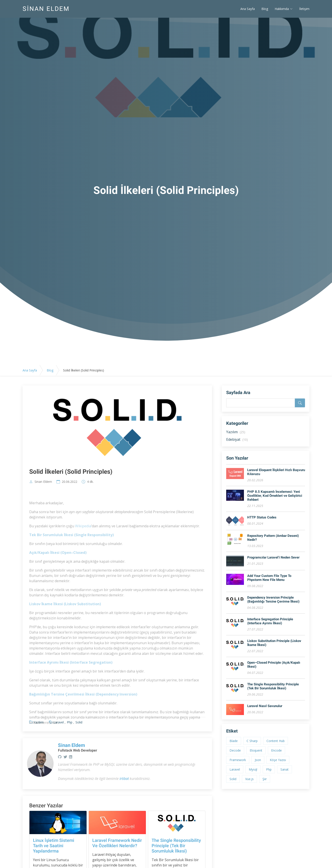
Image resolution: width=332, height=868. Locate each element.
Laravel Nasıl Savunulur (265, 706)
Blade (234, 741)
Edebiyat (237, 439)
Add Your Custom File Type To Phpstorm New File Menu (269, 578)
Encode (276, 750)
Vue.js (249, 779)
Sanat (285, 769)
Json (258, 760)
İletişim (304, 9)
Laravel (235, 769)
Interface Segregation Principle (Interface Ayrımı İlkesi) (270, 621)
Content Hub (276, 741)
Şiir (265, 779)
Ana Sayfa (248, 9)
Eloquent (256, 750)
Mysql (253, 769)
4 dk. (90, 482)
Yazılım (236, 432)
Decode (235, 750)
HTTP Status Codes (262, 517)
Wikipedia (83, 536)
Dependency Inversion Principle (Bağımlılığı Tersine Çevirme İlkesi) (273, 599)
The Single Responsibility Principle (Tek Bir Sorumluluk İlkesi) (176, 846)
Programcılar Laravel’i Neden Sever (273, 557)
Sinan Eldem (43, 482)
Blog (265, 9)
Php (269, 769)
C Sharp (252, 741)
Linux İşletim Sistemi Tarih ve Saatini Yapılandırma (54, 846)
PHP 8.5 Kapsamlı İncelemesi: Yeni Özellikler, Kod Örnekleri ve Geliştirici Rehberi (275, 496)
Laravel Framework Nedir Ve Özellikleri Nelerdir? (117, 843)
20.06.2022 (69, 482)
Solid (233, 779)
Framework (238, 760)
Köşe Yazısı (278, 760)
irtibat (124, 779)
